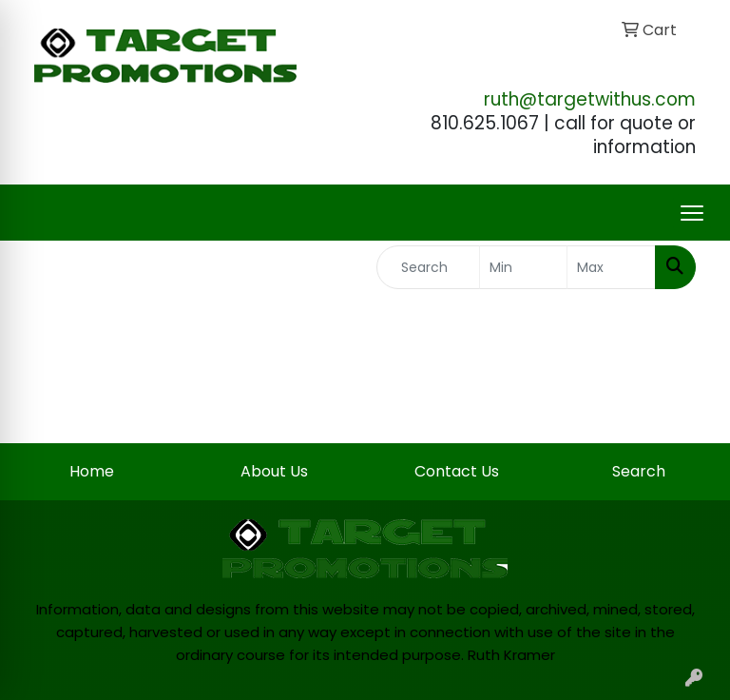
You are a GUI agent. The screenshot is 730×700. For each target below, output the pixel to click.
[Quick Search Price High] (611, 267)
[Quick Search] (428, 267)
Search (639, 471)
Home (92, 471)
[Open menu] (692, 213)
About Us (274, 471)
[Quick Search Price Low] (524, 267)
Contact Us (457, 471)
